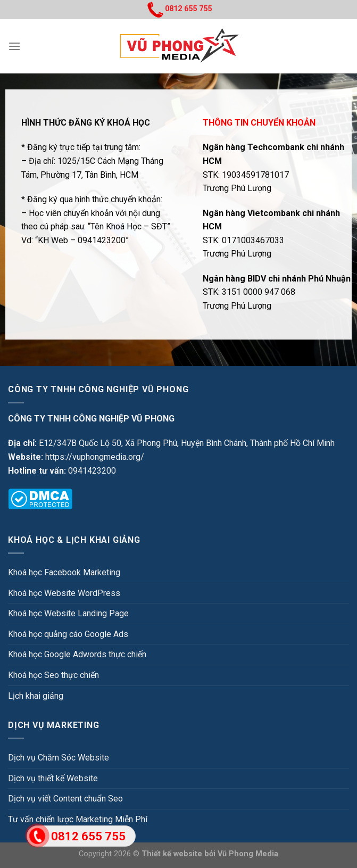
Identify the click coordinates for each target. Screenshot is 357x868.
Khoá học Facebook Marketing (64, 572)
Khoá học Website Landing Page (68, 613)
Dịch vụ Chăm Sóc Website (59, 758)
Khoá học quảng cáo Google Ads (68, 634)
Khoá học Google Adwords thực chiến (77, 654)
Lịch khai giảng (36, 696)
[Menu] (14, 46)
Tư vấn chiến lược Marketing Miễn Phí (78, 819)
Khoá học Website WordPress (64, 593)
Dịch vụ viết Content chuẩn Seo (65, 799)
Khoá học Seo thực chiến (53, 675)
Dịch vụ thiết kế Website (53, 778)
